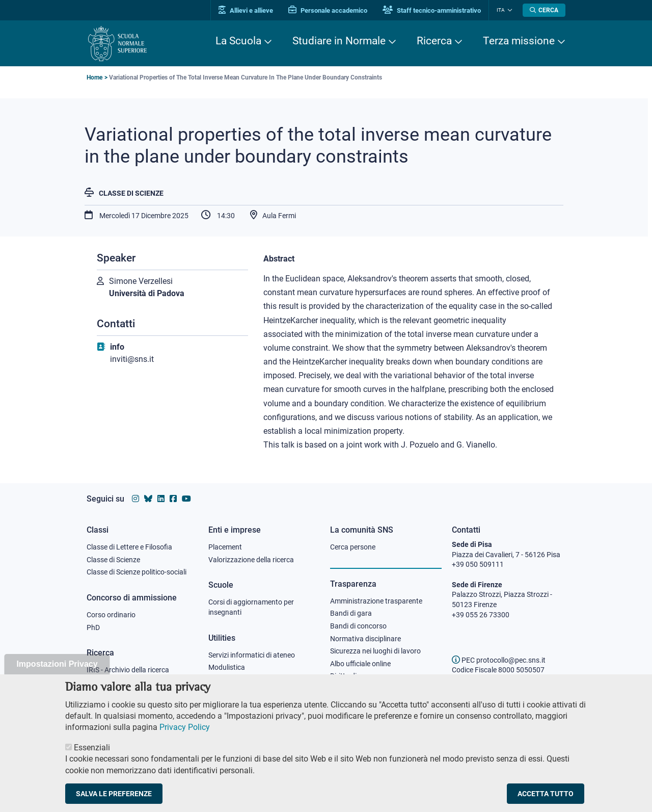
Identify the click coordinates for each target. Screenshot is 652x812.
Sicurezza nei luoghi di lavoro (375, 651)
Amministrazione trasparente (376, 601)
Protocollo (225, 680)
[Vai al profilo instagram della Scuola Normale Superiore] (135, 499)
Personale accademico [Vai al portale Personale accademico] (328, 10)
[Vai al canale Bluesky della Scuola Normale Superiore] (148, 499)
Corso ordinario (111, 615)
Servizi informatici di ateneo (252, 655)
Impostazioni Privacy (57, 674)
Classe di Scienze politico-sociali (137, 572)
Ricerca (434, 41)
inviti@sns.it (132, 359)
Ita (501, 10)
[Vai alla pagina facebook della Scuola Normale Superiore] (173, 499)
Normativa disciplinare (365, 639)
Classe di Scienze (131, 193)
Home (94, 77)
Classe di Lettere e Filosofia (129, 547)
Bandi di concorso (358, 626)
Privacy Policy (185, 737)
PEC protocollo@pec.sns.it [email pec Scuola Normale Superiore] (499, 660)
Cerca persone (353, 547)
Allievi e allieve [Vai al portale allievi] (246, 10)
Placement (225, 547)
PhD (93, 627)
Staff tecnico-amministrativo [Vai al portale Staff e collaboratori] (432, 10)
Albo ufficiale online (360, 664)
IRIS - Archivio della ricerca (128, 670)
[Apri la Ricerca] (544, 10)
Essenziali (92, 757)
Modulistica (227, 667)
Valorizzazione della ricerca (251, 560)
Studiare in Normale (339, 41)
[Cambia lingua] (509, 10)
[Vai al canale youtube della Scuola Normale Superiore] (186, 499)
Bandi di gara (351, 613)
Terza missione (519, 41)
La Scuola (238, 41)
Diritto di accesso (357, 676)
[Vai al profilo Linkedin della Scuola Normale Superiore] (161, 499)
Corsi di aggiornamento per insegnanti (251, 607)
